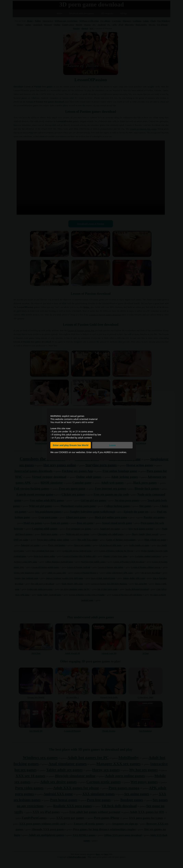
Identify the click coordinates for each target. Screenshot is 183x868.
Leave (112, 445)
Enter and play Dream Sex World (71, 445)
